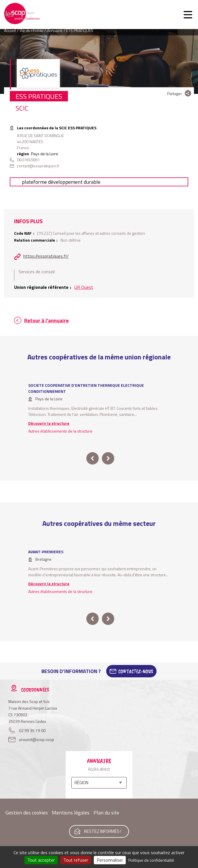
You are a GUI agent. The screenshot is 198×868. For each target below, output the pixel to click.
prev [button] (93, 458)
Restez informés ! (103, 831)
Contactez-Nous (136, 671)
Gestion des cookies (27, 813)
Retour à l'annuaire (46, 320)
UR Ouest (84, 287)
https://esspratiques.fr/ (46, 256)
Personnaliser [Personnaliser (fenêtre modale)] (110, 860)
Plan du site (106, 813)
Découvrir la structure (49, 423)
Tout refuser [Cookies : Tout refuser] (76, 860)
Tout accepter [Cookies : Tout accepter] (41, 860)
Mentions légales (71, 813)
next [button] (108, 458)
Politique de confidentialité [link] (151, 860)
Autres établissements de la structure (60, 431)
